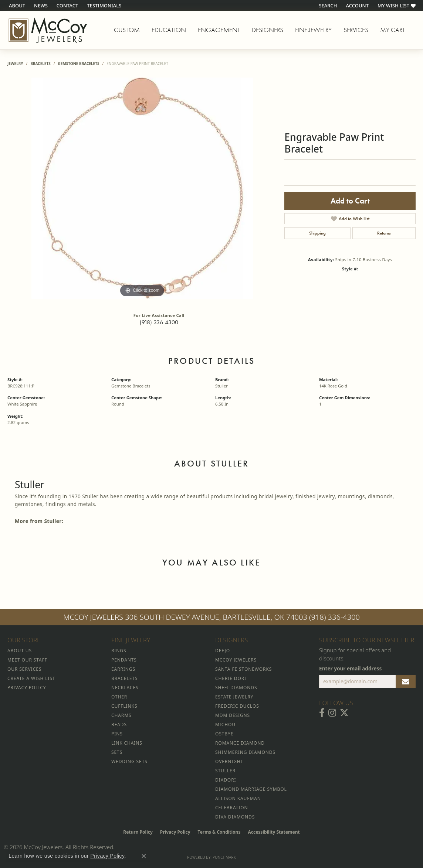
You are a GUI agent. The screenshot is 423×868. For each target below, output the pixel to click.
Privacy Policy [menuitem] (27, 688)
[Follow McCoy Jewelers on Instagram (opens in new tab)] (332, 713)
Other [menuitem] (119, 697)
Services (356, 30)
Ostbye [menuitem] (224, 734)
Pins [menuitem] (117, 734)
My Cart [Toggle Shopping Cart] (393, 30)
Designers (268, 30)
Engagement (219, 30)
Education (169, 30)
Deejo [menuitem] (223, 651)
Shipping (317, 233)
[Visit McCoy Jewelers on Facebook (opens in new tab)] (322, 713)
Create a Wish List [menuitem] (31, 678)
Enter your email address (350, 668)
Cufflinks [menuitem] (124, 706)
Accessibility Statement (274, 832)
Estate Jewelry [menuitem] (234, 697)
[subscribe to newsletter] (406, 681)
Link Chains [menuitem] (127, 743)
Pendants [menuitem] (124, 660)
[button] (327, 6)
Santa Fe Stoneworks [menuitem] (243, 669)
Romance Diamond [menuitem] (240, 743)
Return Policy (138, 832)
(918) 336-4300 (159, 322)
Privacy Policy (175, 832)
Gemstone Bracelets (78, 64)
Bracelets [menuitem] (124, 678)
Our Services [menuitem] (24, 669)
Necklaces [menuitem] (125, 688)
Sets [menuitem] (117, 752)
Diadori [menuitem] (226, 780)
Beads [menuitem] (119, 725)
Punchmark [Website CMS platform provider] (224, 857)
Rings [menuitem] (119, 651)
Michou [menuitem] (225, 725)
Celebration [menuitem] (231, 808)
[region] (142, 188)
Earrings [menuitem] (123, 669)
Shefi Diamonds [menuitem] (236, 688)
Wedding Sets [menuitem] (129, 761)
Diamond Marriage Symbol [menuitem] (251, 789)
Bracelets (40, 64)
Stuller (221, 386)
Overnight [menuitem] (229, 761)
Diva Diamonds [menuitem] (235, 817)
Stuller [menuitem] (225, 771)
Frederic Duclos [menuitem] (237, 706)
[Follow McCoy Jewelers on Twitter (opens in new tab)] (344, 713)
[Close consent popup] (144, 856)
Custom (127, 30)
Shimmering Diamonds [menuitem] (245, 752)
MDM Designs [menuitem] (233, 715)
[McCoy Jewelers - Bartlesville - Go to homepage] (48, 30)
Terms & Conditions (219, 832)
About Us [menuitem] (20, 651)
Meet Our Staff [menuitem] (27, 660)
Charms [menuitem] (121, 715)
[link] (16, 6)
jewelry (15, 64)
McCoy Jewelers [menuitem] (236, 660)
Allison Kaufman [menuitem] (238, 798)
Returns (384, 233)
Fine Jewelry (313, 30)
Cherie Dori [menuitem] (231, 678)
